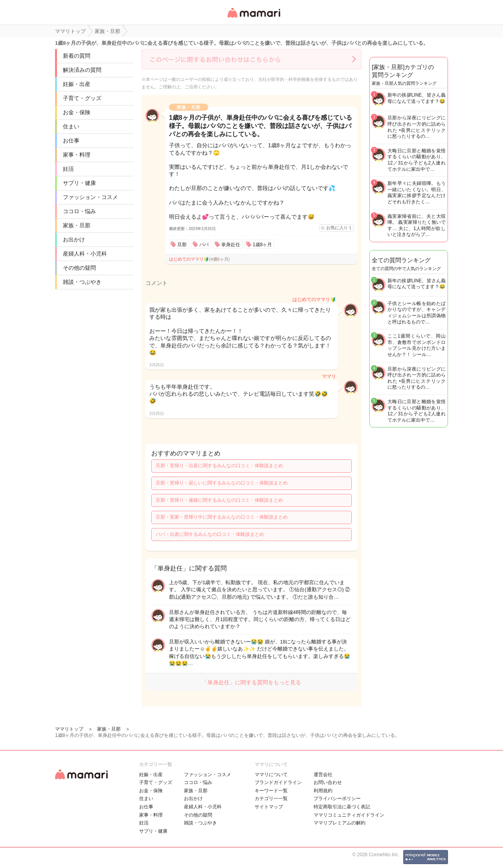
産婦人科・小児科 (85, 254)
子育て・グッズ (82, 98)
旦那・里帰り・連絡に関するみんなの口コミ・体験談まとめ (219, 500)
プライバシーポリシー (337, 799)
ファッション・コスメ (90, 197)
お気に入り (339, 228)
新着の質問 (77, 56)
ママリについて (271, 775)
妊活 (68, 169)
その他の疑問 (79, 268)
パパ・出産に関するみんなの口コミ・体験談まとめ (210, 534)
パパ (204, 245)
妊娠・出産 (77, 84)
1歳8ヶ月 (262, 245)
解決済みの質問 (82, 70)
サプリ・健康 (79, 183)
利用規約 (323, 791)
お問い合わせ (328, 782)
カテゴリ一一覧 (271, 799)
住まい (71, 126)
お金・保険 (77, 112)
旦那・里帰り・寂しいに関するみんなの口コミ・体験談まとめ (222, 483)
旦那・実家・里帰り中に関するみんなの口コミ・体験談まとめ (222, 517)
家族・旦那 (77, 225)
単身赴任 (231, 245)
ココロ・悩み (79, 211)
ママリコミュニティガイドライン (349, 815)
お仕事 (71, 141)
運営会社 (323, 775)
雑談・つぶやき (82, 282)
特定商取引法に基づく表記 (342, 807)
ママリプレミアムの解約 (340, 823)
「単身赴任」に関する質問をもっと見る (251, 682)
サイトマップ (269, 807)
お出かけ (74, 239)
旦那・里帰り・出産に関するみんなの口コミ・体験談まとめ (219, 466)
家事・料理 (77, 155)
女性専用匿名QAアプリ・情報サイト (253, 18)
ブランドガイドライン (278, 782)
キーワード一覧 (271, 791)
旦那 (182, 245)
